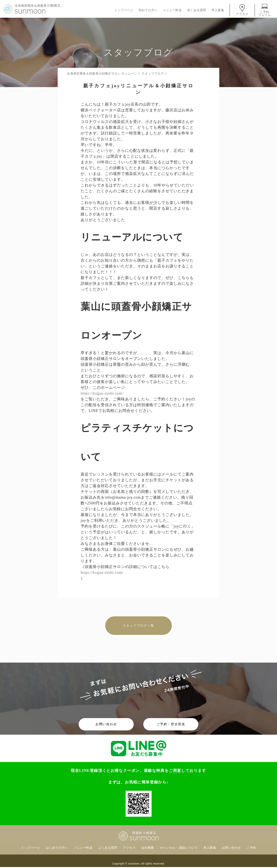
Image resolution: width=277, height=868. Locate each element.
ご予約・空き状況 (171, 724)
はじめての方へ (57, 848)
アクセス (242, 10)
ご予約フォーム (264, 10)
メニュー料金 (172, 10)
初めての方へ (148, 10)
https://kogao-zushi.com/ (102, 393)
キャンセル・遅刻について (179, 848)
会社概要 (148, 848)
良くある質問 (197, 10)
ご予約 (251, 848)
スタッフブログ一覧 (138, 626)
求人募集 (218, 10)
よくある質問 (108, 848)
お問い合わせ (106, 724)
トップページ (124, 10)
